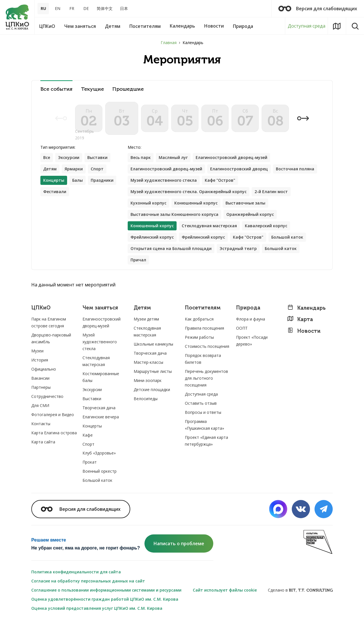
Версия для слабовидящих (318, 9)
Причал (138, 260)
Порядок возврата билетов (203, 359)
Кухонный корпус (148, 203)
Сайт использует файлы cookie (225, 590)
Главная (169, 43)
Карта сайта (43, 442)
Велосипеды (146, 399)
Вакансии (40, 378)
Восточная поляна (295, 169)
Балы (77, 180)
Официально (44, 369)
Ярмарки (74, 169)
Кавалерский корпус (266, 226)
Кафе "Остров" (220, 180)
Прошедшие (128, 89)
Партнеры (41, 387)
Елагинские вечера (101, 417)
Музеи (37, 351)
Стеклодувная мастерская (209, 226)
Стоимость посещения (207, 346)
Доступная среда (307, 26)
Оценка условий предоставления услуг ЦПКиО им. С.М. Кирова (97, 608)
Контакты (41, 424)
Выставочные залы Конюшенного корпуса (174, 214)
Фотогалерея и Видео (53, 415)
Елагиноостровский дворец (239, 169)
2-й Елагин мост (271, 192)
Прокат (90, 462)
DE (86, 8)
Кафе (88, 435)
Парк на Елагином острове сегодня (49, 322)
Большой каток (287, 237)
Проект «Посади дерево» (252, 341)
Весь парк (141, 157)
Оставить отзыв (201, 403)
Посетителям (203, 308)
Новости (304, 331)
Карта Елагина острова (54, 433)
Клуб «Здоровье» (99, 453)
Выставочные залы (245, 203)
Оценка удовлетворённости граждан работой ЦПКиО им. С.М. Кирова (105, 599)
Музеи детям (146, 319)
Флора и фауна (251, 319)
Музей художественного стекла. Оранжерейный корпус (189, 192)
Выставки (97, 157)
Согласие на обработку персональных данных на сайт (88, 581)
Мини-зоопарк (148, 380)
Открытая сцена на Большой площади (171, 248)
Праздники (102, 180)
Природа (248, 308)
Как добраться (199, 319)
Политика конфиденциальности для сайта (76, 572)
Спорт (97, 169)
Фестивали (55, 192)
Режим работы (199, 337)
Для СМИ (40, 405)
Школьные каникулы (153, 344)
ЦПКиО (41, 308)
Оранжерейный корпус (250, 214)
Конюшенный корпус (196, 203)
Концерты (92, 426)
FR (72, 8)
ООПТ (242, 328)
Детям (50, 169)
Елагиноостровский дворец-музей (231, 157)
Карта (300, 319)
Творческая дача (99, 408)
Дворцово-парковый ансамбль (51, 338)
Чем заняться (100, 308)
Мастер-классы (148, 362)
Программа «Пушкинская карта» (204, 425)
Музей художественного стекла (164, 180)
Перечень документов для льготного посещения (206, 378)
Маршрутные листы (153, 371)
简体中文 (105, 8)
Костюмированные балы (101, 377)
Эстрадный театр (238, 248)
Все (47, 157)
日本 (124, 8)
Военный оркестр (100, 471)
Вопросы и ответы (203, 412)
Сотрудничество (47, 396)
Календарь (306, 308)
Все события (56, 89)
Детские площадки (152, 389)
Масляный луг (173, 157)
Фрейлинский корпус (152, 237)
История (40, 360)
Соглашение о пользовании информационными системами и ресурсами (106, 590)
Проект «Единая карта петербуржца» (206, 441)
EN (58, 8)
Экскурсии (69, 157)
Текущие (92, 89)
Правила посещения (204, 328)
